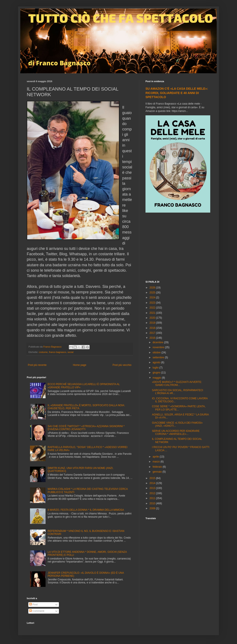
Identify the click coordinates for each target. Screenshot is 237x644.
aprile (156, 457)
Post (33, 605)
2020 (153, 318)
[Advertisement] (178, 247)
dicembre (158, 342)
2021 (153, 313)
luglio (156, 368)
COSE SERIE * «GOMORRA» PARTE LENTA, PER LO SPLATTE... (179, 408)
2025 (153, 293)
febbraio (158, 467)
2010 (153, 503)
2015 (153, 478)
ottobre (157, 353)
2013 (153, 488)
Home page (80, 365)
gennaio (158, 472)
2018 (153, 328)
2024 (153, 298)
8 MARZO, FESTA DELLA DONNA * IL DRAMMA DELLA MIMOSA (86, 510)
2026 (153, 288)
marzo (157, 462)
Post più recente (37, 365)
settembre (159, 357)
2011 (153, 498)
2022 (153, 308)
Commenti (37, 611)
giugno (157, 373)
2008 (153, 508)
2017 (153, 333)
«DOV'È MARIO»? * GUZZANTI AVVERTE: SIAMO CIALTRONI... (177, 384)
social (71, 352)
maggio (157, 378)
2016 (153, 338)
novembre (159, 347)
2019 (153, 323)
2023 (153, 303)
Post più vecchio (122, 365)
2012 (153, 493)
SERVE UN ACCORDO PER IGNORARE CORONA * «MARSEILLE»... (176, 432)
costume (43, 352)
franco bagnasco (58, 352)
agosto (157, 362)
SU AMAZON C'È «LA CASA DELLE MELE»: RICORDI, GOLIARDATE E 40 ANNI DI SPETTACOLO (177, 93)
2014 (153, 483)
